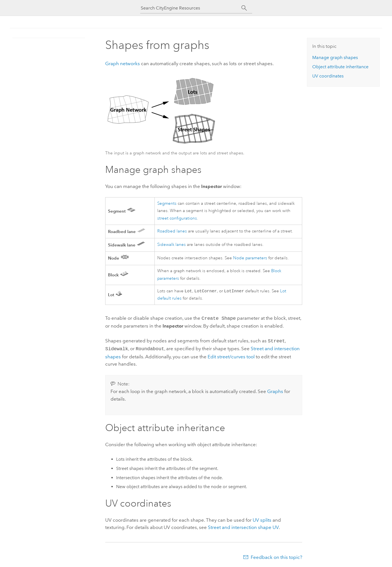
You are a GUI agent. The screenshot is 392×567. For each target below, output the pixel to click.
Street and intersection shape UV (243, 526)
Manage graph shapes (335, 57)
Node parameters (250, 258)
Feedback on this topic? (276, 556)
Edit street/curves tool (231, 356)
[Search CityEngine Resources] (191, 8)
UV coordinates (328, 76)
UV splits (262, 519)
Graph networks (123, 63)
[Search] (244, 8)
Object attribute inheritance (340, 67)
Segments (167, 203)
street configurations (177, 218)
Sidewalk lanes (172, 245)
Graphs (275, 390)
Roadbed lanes (172, 231)
